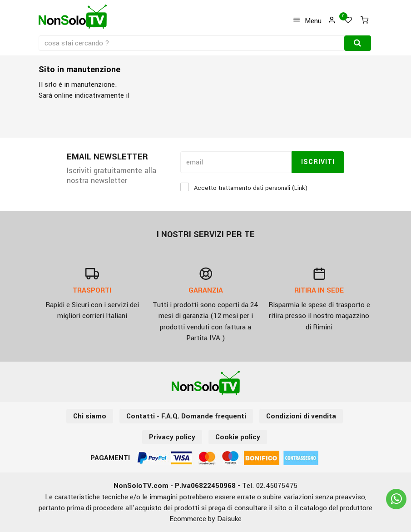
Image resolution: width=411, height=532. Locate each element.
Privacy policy (172, 437)
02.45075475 (277, 486)
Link (300, 188)
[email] (236, 162)
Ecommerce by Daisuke (205, 519)
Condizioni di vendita (301, 416)
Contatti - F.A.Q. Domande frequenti (186, 416)
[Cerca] (358, 43)
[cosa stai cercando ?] (192, 43)
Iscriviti (318, 162)
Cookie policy (238, 437)
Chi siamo (90, 416)
